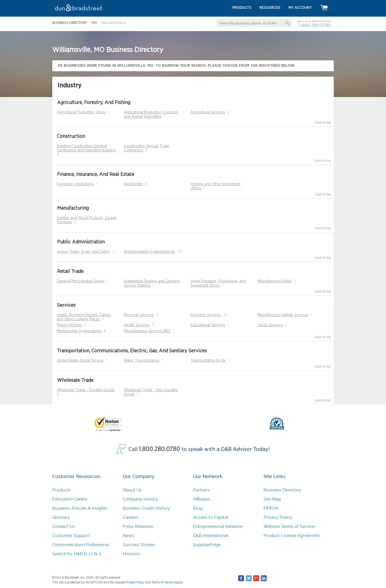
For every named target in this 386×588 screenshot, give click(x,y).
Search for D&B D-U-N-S (77, 554)
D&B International (211, 536)
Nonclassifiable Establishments (150, 252)
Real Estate (133, 184)
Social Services (270, 325)
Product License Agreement (292, 536)
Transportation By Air (208, 361)
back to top (323, 123)
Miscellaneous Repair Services (283, 315)
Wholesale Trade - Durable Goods (86, 390)
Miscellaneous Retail (275, 281)
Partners (201, 490)
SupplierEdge (207, 545)
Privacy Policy (278, 517)
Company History (140, 499)
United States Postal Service (80, 361)
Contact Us (64, 526)
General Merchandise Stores (81, 281)
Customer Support (71, 536)
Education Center (70, 499)
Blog (198, 508)
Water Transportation (142, 361)
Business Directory (282, 490)
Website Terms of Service (289, 526)
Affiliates (202, 499)
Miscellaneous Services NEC (147, 331)
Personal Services (139, 315)
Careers (131, 517)
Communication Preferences (81, 545)
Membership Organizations (79, 331)
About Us (132, 490)
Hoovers (131, 554)
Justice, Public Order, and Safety (83, 252)
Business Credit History (146, 508)
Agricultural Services (208, 112)
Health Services (137, 325)
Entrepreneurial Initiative (218, 526)
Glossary (61, 517)
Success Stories (139, 545)
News (128, 536)
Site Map (272, 499)
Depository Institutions (75, 184)
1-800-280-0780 (315, 25)
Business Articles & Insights (80, 508)
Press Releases (138, 526)
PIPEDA (271, 508)
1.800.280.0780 (159, 449)
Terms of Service (163, 582)
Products (62, 490)
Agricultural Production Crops (81, 112)
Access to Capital (211, 517)
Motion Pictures (69, 325)
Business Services (206, 315)
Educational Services (208, 325)
